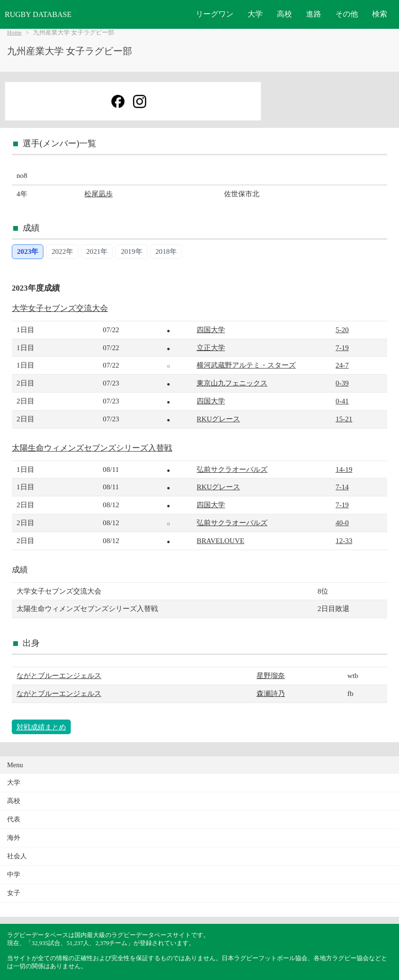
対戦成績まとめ (41, 727)
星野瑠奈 (271, 675)
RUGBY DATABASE (38, 14)
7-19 (342, 348)
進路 (314, 14)
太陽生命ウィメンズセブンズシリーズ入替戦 (92, 448)
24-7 (342, 365)
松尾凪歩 (99, 194)
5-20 (342, 330)
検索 (380, 14)
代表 (14, 819)
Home (14, 33)
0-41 (342, 401)
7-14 (342, 487)
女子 (14, 893)
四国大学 (211, 330)
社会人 (17, 856)
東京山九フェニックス (232, 383)
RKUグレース (218, 419)
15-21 (344, 419)
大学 (255, 14)
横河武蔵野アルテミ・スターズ (246, 365)
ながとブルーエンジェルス (59, 675)
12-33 (344, 540)
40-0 (342, 523)
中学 (14, 875)
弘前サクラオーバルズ (232, 469)
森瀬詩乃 (271, 693)
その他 (347, 14)
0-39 (342, 383)
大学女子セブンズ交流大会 (60, 308)
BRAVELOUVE (220, 540)
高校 (284, 14)
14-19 (344, 469)
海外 (14, 838)
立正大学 (211, 348)
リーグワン (215, 14)
